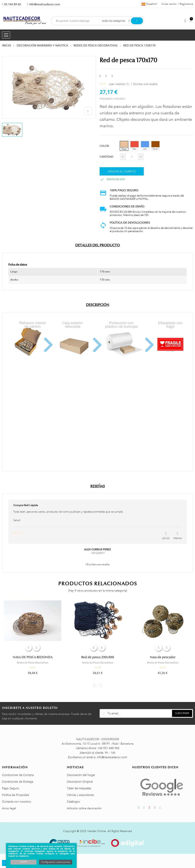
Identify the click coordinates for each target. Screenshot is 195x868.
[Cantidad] (132, 157)
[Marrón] (155, 146)
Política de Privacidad (16, 795)
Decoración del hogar (81, 775)
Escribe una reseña (145, 84)
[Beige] (124, 146)
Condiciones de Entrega (18, 782)
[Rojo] (135, 146)
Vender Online (96, 831)
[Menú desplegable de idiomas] (149, 4)
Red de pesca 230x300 (98, 657)
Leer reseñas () (119, 84)
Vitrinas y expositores (80, 795)
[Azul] (145, 146)
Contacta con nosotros (17, 802)
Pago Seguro (10, 788)
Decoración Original (80, 782)
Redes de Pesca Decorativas (33, 663)
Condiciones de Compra (18, 775)
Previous (94, 685)
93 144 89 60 (13, 4)
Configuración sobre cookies (56, 862)
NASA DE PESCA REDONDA (33, 657)
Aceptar (23, 862)
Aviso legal (9, 808)
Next (101, 685)
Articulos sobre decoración (84, 808)
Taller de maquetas (79, 788)
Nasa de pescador (163, 657)
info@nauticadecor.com (45, 4)
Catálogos (73, 802)
